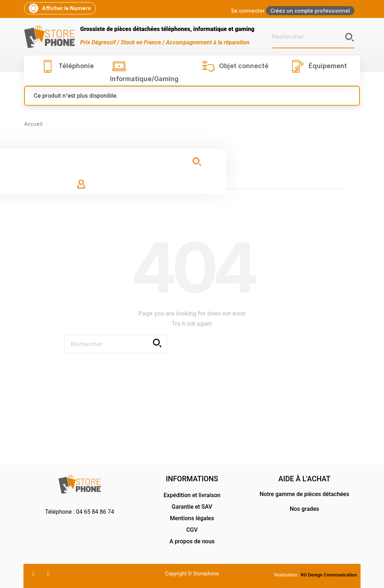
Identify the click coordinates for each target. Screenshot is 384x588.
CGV (192, 530)
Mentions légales (192, 518)
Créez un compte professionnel (310, 11)
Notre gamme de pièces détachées (304, 494)
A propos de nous (192, 541)
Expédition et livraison (192, 495)
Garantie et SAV (192, 507)
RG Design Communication (329, 575)
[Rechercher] (313, 37)
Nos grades (305, 509)
